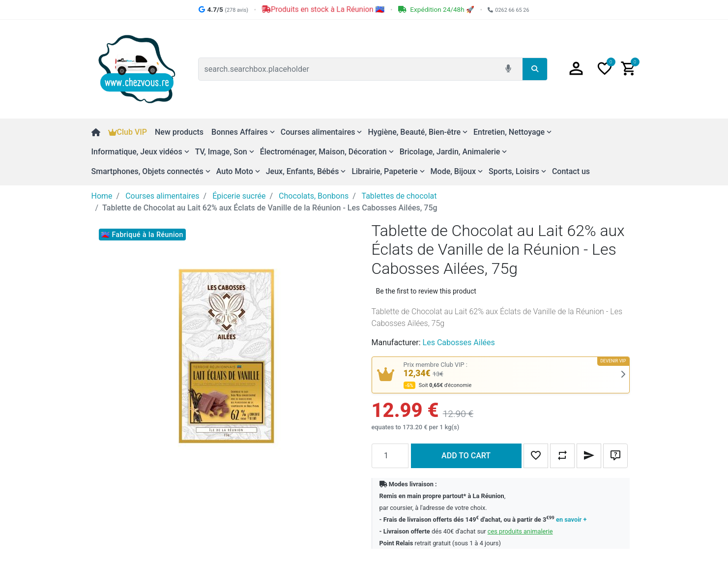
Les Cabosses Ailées (459, 342)
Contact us (571, 171)
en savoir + (571, 519)
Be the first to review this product (426, 291)
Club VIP (128, 132)
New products (179, 132)
